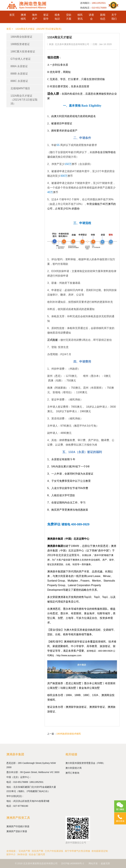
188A (69, 695)
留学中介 (11, 854)
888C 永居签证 (19, 81)
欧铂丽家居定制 (100, 851)
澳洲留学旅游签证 (76, 707)
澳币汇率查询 (72, 773)
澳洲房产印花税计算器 (18, 826)
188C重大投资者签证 (23, 52)
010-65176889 (21, 782)
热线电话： (93, 8)
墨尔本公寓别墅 (93, 683)
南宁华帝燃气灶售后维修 (77, 851)
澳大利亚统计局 (73, 768)
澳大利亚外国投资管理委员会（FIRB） (85, 763)
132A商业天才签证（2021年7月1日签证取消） (24, 100)
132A (95, 695)
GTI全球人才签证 (21, 59)
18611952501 (37, 782)
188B (78, 695)
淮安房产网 (37, 851)
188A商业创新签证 (21, 37)
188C (86, 695)
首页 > (10, 29)
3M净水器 (22, 854)
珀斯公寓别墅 (68, 688)
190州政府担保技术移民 (68, 734)
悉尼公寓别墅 (73, 683)
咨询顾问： (93, 3)
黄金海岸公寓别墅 (89, 688)
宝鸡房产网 (24, 851)
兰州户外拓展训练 (54, 851)
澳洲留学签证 (97, 707)
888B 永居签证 (19, 74)
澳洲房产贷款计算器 (17, 831)
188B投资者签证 (20, 44)
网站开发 (93, 863)
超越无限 (105, 863)
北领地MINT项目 (20, 88)
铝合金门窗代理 (37, 854)
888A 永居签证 (19, 66)
